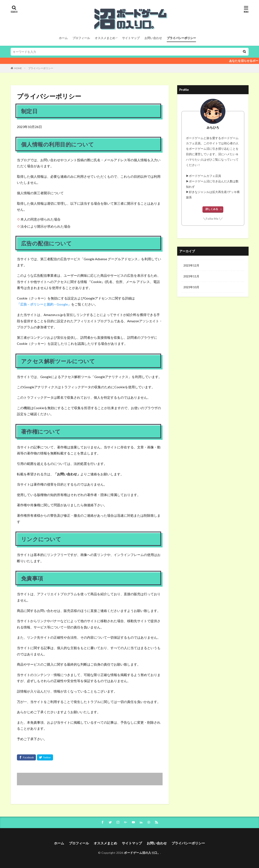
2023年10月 (191, 287)
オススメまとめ (105, 38)
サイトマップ (131, 38)
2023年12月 (191, 265)
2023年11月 (191, 276)
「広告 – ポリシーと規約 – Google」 (44, 304)
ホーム (63, 38)
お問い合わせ (153, 38)
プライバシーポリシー (181, 38)
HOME (18, 68)
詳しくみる (212, 209)
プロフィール (81, 38)
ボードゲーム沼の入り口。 (142, 853)
